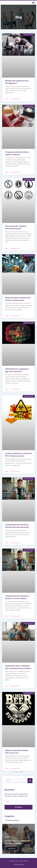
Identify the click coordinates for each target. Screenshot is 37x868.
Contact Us (12, 848)
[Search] (30, 781)
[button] (33, 3)
